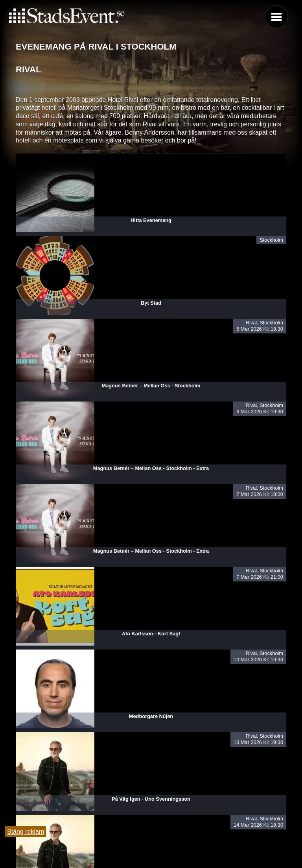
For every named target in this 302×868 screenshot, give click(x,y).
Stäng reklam (26, 832)
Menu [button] (276, 17)
